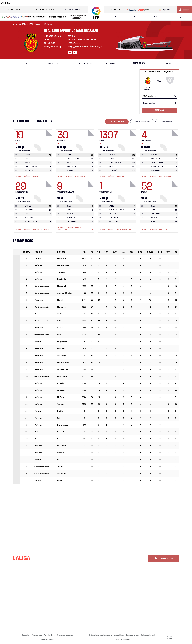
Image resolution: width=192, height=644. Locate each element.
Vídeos (116, 17)
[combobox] (159, 96)
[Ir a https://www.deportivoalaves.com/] (44, 3)
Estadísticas (159, 17)
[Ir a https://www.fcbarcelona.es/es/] (62, 3)
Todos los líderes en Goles (28, 176)
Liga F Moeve (167, 122)
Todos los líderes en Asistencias (157, 176)
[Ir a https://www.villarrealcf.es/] (189, 3)
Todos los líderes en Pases (112, 176)
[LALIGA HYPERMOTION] (34, 17)
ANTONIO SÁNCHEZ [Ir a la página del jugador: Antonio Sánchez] (116, 210)
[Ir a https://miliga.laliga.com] (184, 10)
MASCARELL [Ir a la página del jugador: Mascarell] (155, 170)
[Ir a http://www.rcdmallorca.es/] (126, 3)
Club (25, 63)
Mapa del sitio (37, 635)
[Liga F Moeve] (57, 17)
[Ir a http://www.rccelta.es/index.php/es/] (108, 3)
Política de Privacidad (149, 635)
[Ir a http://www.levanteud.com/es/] (90, 3)
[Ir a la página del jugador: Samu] (85, 191)
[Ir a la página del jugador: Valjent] (127, 140)
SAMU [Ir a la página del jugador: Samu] (27, 159)
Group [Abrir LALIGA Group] (116, 10)
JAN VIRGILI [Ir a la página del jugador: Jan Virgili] (71, 166)
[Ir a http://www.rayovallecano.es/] (99, 3)
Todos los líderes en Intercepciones (32, 230)
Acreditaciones (50, 635)
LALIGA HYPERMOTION (142, 122)
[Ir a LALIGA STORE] (138, 10)
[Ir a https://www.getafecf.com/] (71, 3)
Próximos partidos (82, 63)
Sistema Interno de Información (101, 635)
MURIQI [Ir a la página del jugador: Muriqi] (154, 210)
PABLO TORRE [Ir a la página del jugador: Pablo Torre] (30, 163)
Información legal (133, 635)
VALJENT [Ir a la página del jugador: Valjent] (70, 214)
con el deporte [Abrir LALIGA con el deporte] (45, 10)
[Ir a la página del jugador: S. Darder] (169, 140)
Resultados (111, 63)
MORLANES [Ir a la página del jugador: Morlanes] (29, 170)
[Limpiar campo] (175, 96)
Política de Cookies (123, 639)
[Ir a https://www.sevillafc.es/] (171, 3)
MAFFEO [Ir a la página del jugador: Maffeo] (70, 210)
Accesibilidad (119, 635)
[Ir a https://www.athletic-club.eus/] (17, 3)
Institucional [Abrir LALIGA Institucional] (15, 10)
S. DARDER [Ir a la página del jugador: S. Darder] (71, 170)
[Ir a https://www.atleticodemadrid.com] (26, 3)
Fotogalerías (181, 17)
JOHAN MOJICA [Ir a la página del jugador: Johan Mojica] (115, 163)
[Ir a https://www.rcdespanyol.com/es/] (117, 3)
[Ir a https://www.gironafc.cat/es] (80, 3)
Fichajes (167, 63)
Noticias (138, 17)
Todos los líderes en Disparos (72, 176)
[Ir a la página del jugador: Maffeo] (43, 191)
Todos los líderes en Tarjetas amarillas (76, 229)
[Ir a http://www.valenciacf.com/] (180, 3)
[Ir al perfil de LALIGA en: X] (70, 52)
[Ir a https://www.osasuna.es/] (35, 3)
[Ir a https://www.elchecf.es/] (53, 3)
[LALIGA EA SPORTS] (11, 17)
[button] (11, 17)
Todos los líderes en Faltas (154, 230)
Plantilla (53, 63)
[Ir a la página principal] (96, 19)
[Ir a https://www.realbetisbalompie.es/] (135, 3)
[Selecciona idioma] (166, 10)
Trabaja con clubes (47, 639)
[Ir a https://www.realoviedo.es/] (153, 3)
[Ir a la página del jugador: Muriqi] (43, 140)
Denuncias (26, 635)
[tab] (117, 122)
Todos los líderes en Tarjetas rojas (116, 230)
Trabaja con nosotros (65, 635)
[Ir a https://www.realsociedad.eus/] (162, 3)
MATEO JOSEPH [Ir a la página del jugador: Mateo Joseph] (31, 166)
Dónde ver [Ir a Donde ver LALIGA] (73, 10)
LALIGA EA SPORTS (117, 122)
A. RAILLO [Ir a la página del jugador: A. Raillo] (113, 159)
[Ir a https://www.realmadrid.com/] (144, 3)
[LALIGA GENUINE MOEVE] (78, 17)
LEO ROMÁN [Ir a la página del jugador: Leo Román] (114, 170)
